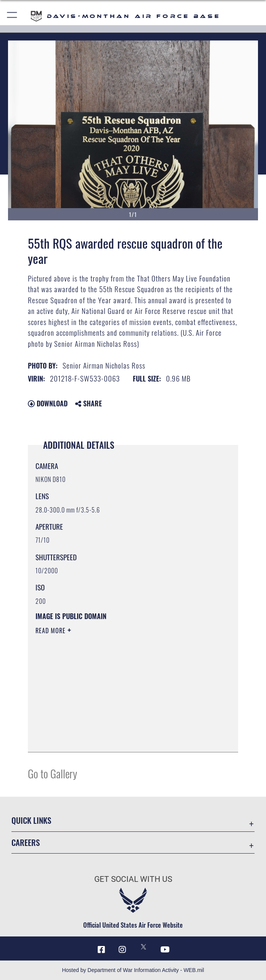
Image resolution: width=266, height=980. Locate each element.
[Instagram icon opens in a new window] (123, 949)
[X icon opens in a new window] (143, 947)
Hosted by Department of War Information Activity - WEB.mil (133, 970)
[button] (12, 16)
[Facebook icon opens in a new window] (101, 949)
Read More (52, 631)
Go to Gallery (52, 773)
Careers (26, 843)
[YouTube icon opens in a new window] (165, 949)
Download (48, 403)
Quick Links (31, 820)
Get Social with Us (133, 879)
